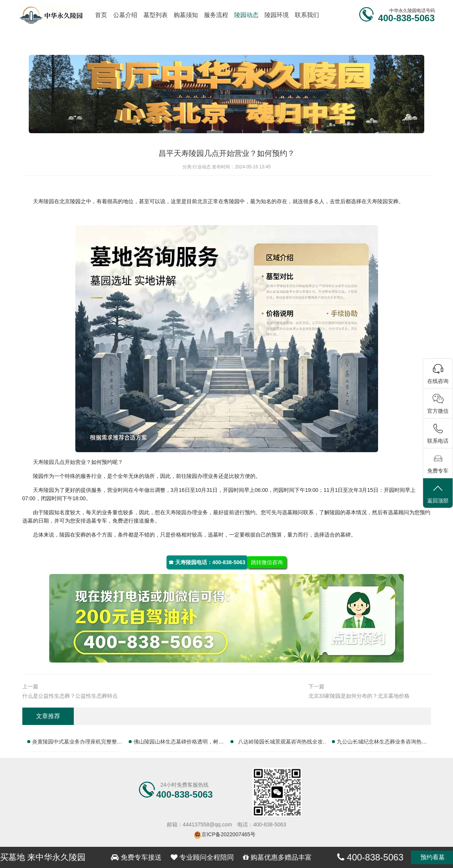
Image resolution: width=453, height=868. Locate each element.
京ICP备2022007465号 (228, 834)
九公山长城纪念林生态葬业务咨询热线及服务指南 (382, 743)
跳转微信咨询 (267, 562)
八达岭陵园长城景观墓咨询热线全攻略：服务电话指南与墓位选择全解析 (280, 743)
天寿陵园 (44, 201)
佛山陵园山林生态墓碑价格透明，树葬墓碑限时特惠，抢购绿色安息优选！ (179, 743)
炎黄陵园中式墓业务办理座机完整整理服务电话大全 (77, 743)
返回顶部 (438, 494)
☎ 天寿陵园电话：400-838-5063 (207, 562)
